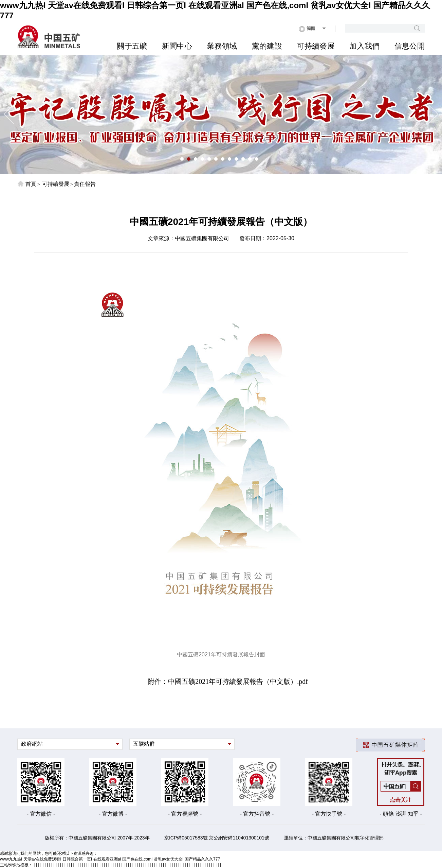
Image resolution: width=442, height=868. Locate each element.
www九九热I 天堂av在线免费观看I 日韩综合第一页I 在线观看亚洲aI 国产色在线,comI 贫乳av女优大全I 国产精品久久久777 (110, 859)
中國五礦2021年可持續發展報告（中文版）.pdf (238, 681)
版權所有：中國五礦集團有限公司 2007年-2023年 (97, 838)
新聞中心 (177, 46)
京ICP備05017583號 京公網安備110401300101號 (217, 838)
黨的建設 (267, 46)
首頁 (27, 184)
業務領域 (222, 46)
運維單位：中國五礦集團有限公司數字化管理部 (334, 838)
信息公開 (410, 46)
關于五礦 (132, 46)
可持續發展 (316, 46)
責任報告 (85, 184)
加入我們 (364, 46)
